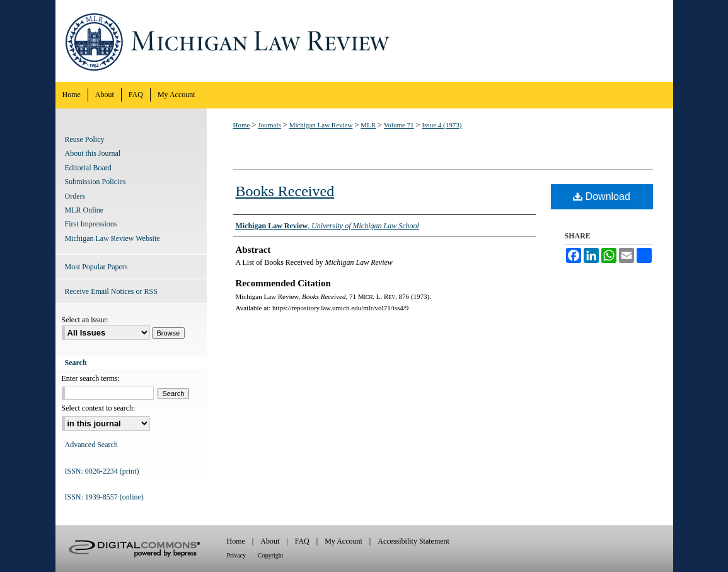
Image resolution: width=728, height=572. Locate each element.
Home (242, 125)
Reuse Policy (85, 139)
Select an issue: (85, 320)
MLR (368, 125)
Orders (75, 196)
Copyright (271, 555)
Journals (269, 125)
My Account (344, 541)
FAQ (302, 541)
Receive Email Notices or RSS (111, 291)
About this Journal (93, 153)
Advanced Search (91, 445)
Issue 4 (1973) (442, 125)
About (270, 541)
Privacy (237, 555)
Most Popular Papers (96, 267)
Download (602, 196)
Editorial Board (88, 168)
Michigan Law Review (364, 41)
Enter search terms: (91, 378)
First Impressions (91, 224)
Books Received (285, 191)
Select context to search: (99, 408)
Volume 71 (399, 125)
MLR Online (84, 210)
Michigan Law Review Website (113, 238)
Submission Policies (95, 182)
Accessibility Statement (413, 541)
